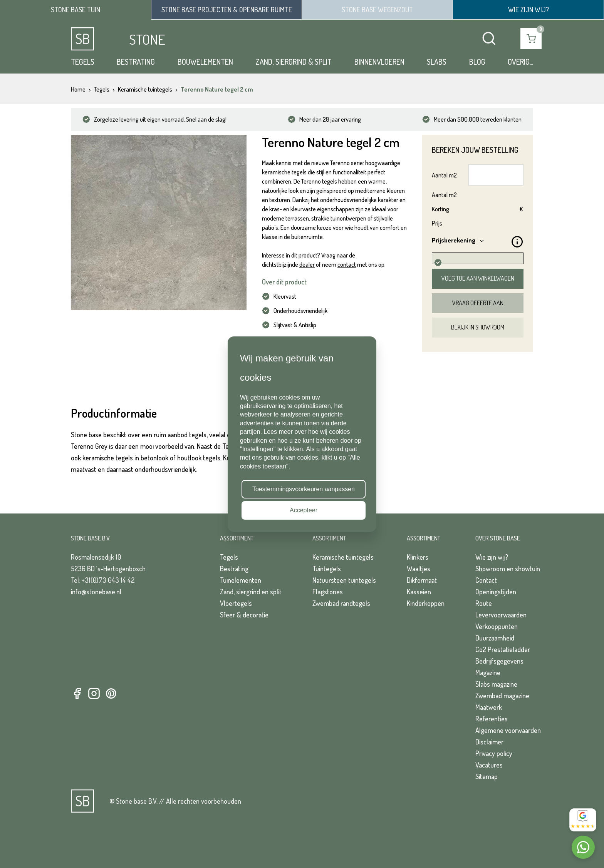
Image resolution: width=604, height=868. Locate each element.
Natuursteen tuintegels (344, 580)
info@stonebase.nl (96, 592)
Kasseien (419, 592)
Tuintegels (327, 569)
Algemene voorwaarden (508, 730)
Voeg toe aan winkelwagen (478, 278)
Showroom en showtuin (508, 569)
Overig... (520, 62)
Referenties (492, 719)
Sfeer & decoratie (244, 615)
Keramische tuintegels (343, 557)
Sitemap (487, 776)
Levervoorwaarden (501, 615)
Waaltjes (419, 569)
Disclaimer (489, 742)
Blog (477, 62)
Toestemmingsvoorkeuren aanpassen (304, 489)
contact (347, 264)
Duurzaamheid (495, 638)
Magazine (488, 672)
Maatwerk (489, 707)
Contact (486, 580)
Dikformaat (422, 580)
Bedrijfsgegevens (499, 661)
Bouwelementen (205, 62)
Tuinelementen (241, 580)
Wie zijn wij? (492, 557)
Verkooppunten (497, 626)
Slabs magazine (496, 684)
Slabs (437, 62)
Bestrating (136, 62)
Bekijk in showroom (478, 327)
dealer (307, 264)
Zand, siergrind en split (251, 592)
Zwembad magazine (502, 696)
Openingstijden (496, 592)
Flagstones (328, 592)
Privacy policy (494, 753)
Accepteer (304, 510)
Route (484, 603)
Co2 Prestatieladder (503, 649)
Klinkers (418, 557)
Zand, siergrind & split (294, 62)
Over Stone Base (498, 538)
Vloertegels (236, 603)
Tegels (83, 62)
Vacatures (489, 765)
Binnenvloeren (379, 62)
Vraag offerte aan (478, 303)
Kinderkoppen (426, 603)
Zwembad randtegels (341, 603)
